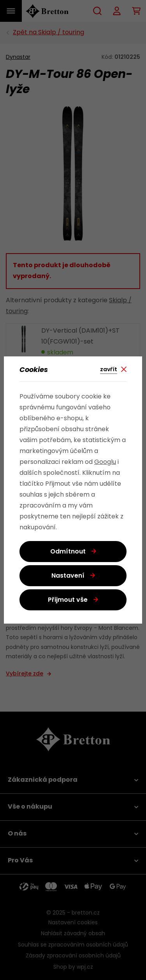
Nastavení (68, 576)
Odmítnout (68, 552)
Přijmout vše (68, 600)
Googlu (105, 462)
